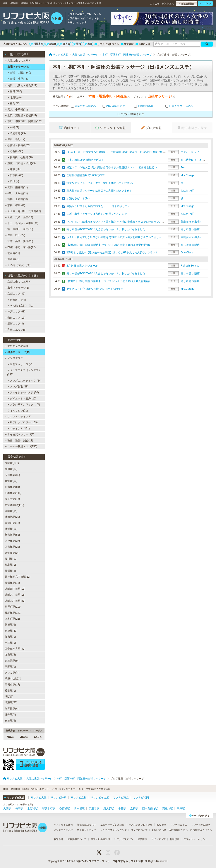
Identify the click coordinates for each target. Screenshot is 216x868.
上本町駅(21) (12, 619)
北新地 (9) (15, 98)
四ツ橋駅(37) (12, 541)
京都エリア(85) (15, 294)
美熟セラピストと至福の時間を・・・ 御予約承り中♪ (98, 206)
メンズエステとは (63, 830)
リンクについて (139, 830)
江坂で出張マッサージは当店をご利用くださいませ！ (98, 214)
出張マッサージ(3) (17, 288)
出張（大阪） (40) (19, 73)
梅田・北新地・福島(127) (21, 85)
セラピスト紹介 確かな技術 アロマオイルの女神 (95, 289)
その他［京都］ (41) (21, 306)
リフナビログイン (124, 839)
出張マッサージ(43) (18, 67)
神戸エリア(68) (15, 312)
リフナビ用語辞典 (201, 825)
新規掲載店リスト (87, 825)
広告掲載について (77, 839)
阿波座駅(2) (12, 553)
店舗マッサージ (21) (21, 364)
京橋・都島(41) (15, 205)
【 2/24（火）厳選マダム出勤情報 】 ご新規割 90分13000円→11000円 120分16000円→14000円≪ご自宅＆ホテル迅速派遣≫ (140, 152)
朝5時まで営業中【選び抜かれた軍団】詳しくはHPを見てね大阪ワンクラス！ (112, 253)
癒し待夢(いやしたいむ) (195, 160)
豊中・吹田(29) (15, 235)
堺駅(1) (9, 697)
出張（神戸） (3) (19, 79)
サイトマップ (158, 839)
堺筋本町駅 (49, 809)
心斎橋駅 (65, 809)
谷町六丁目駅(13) (15, 595)
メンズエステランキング (114, 830)
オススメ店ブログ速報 (141, 825)
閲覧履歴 (127, 44)
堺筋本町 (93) (17, 133)
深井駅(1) (10, 715)
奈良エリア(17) (15, 318)
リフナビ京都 (79, 798)
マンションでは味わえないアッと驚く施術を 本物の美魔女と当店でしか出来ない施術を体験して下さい (127, 222)
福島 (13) (14, 103)
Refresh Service (190, 266)
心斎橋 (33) (15, 151)
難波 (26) (14, 169)
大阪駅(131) (12, 463)
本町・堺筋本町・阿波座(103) (24, 121)
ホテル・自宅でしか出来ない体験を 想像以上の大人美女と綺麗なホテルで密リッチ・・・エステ (123, 237)
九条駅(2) (10, 655)
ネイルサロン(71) (17, 411)
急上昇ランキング (87, 830)
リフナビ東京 (121, 798)
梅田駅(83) (11, 469)
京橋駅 (134, 809)
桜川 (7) (13, 181)
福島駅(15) (11, 565)
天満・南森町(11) (17, 187)
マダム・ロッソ (190, 152)
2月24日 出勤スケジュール (82, 266)
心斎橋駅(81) (12, 487)
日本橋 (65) (15, 175)
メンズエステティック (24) (25, 381)
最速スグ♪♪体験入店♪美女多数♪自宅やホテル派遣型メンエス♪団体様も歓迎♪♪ (112, 167)
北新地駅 (33, 809)
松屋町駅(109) (13, 607)
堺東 (77, 44)
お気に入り (143, 44)
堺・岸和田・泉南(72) (19, 229)
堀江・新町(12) (15, 139)
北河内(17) (13, 253)
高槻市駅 (168, 809)
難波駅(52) (11, 481)
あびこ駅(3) (12, 673)
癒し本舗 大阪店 (190, 229)
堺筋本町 (37, 44)
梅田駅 (19, 809)
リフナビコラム (179, 825)
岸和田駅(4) (12, 709)
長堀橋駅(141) (13, 613)
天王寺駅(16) (12, 499)
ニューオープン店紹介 (112, 825)
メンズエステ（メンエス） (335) (24, 372)
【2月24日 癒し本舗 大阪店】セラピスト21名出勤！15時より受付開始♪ (108, 245)
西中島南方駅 (150, 809)
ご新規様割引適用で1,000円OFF (86, 175)
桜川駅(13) (11, 559)
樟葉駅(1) (10, 691)
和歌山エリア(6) (16, 330)
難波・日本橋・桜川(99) (20, 163)
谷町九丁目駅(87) (15, 601)
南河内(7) (12, 259)
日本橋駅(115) (13, 493)
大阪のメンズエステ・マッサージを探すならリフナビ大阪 (110, 861)
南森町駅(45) (12, 523)
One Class (187, 253)
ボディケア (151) (19, 429)
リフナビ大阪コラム (107, 44)
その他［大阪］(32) (18, 265)
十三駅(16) (11, 643)
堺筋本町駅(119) (14, 505)
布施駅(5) (10, 721)
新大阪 (52, 44)
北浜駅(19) (11, 529)
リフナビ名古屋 (100, 798)
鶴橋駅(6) (10, 625)
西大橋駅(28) (12, 547)
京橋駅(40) (11, 631)
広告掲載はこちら (178, 830)
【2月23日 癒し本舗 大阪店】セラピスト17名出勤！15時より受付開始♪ (108, 281)
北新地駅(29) (12, 517)
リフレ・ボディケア (18, 417)
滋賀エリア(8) (15, 324)
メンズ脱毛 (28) (18, 387)
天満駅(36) (11, 571)
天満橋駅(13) (12, 583)
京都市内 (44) (17, 300)
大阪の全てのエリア (18, 61)
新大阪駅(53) (12, 535)
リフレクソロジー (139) (23, 422)
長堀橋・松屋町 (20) (21, 157)
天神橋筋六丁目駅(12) (18, 577)
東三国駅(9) (12, 661)
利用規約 (175, 839)
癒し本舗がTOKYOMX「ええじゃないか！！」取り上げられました (106, 229)
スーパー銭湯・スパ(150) (21, 446)
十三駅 (122, 809)
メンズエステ (14, 358)
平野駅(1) (10, 667)
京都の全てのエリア (18, 282)
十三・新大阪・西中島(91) (22, 223)
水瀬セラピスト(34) (78, 199)
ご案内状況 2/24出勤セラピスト (85, 160)
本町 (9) (13, 127)
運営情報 (142, 839)
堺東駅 (181, 809)
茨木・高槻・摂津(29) (19, 241)
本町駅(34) (11, 511)
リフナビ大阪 (39, 798)
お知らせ (58, 839)
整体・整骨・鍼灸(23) (19, 441)
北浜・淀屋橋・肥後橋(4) (21, 115)
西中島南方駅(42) (15, 649)
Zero (183, 167)
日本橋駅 (79, 809)
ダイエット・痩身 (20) (22, 399)
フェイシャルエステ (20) (23, 392)
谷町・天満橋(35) (17, 193)
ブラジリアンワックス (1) (24, 404)
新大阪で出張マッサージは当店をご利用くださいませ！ (99, 191)
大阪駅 (7, 809)
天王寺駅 (94, 809)
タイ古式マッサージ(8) (20, 434)
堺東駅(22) (11, 702)
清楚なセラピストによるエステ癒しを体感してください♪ (100, 183)
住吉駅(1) (10, 637)
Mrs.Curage (188, 175)
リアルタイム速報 (63, 825)
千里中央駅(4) (13, 679)
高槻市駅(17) (12, 685)
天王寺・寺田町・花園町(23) (23, 211)
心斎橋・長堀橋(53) (18, 145)
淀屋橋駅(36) (12, 475)
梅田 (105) (15, 91)
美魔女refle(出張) (191, 222)
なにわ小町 (187, 191)
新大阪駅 (109, 809)
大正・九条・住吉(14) (19, 217)
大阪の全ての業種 (17, 346)
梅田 (88, 44)
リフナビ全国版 (14, 798)
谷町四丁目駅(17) (15, 589)
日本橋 (65, 44)
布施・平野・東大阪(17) (21, 247)
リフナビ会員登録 (100, 839)
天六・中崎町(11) (17, 110)
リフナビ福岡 (141, 798)
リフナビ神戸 (58, 798)
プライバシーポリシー (195, 839)
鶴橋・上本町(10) (17, 199)
